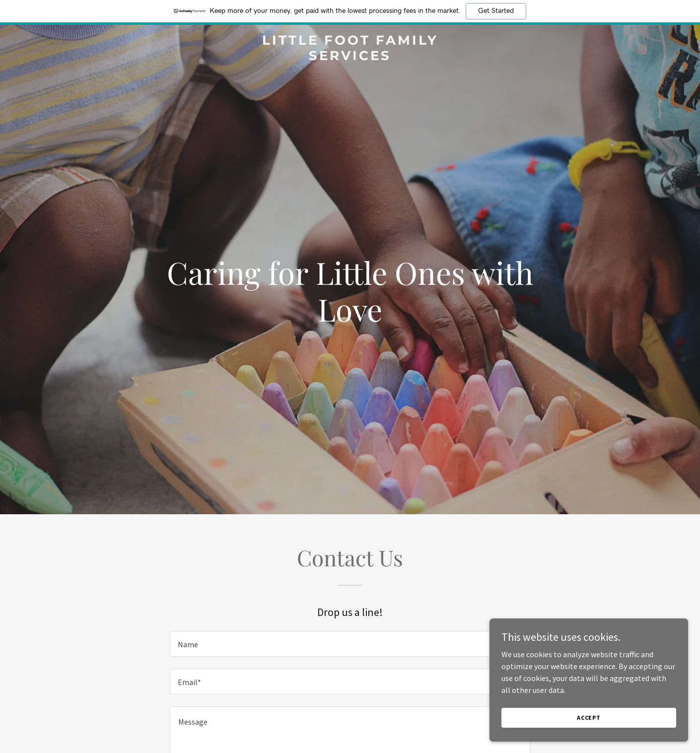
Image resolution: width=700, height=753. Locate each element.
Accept (589, 718)
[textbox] (350, 644)
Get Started (496, 11)
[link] (350, 57)
